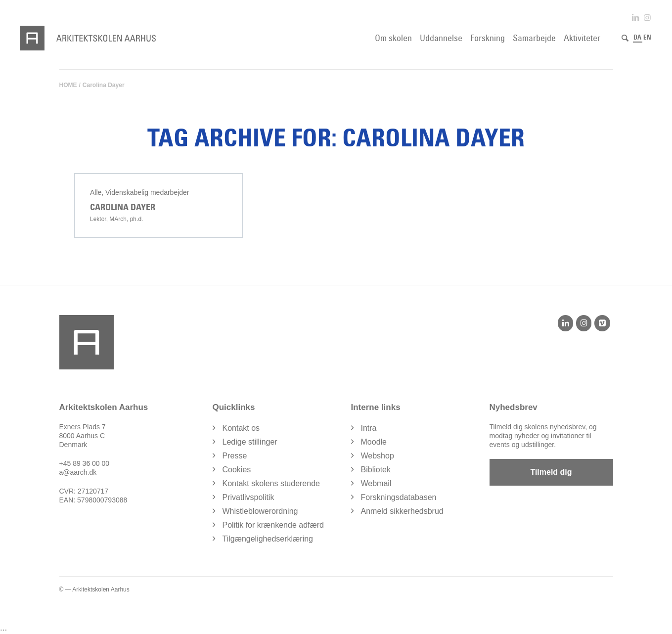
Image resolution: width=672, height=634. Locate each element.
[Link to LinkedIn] (635, 18)
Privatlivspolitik (248, 497)
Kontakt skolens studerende (271, 483)
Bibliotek (376, 470)
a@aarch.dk (78, 472)
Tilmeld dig (551, 472)
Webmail (376, 483)
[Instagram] (584, 323)
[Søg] (625, 38)
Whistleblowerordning (260, 511)
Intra (369, 428)
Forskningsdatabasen (399, 497)
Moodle (374, 442)
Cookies (237, 470)
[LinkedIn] (565, 323)
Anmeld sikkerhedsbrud (402, 511)
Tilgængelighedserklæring (268, 539)
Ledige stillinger (250, 442)
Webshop (378, 456)
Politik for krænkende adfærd (273, 525)
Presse (235, 456)
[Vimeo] (602, 323)
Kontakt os (241, 428)
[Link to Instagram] (647, 18)
